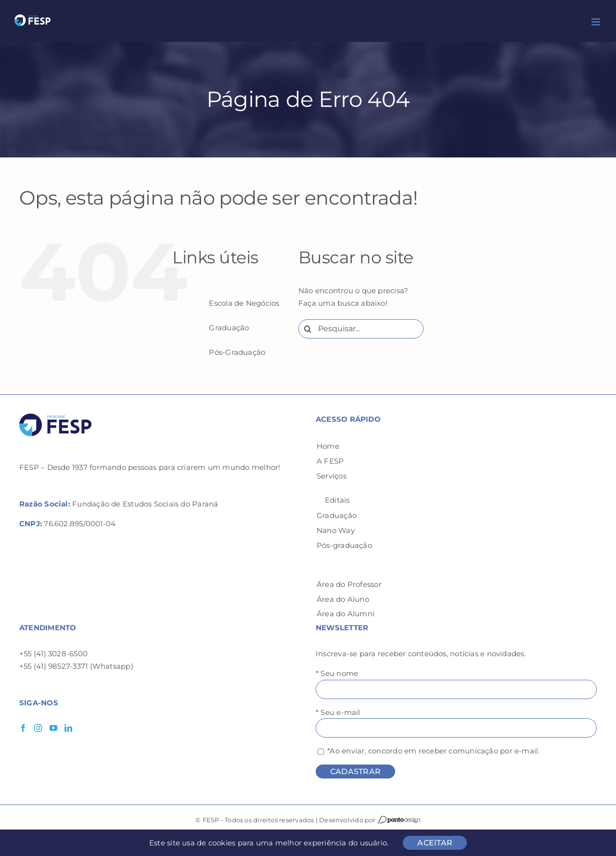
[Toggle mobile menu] (597, 22)
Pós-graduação (344, 545)
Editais (337, 500)
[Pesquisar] (308, 329)
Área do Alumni (346, 614)
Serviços (332, 476)
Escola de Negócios (244, 303)
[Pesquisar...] (361, 329)
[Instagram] (38, 728)
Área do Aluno (343, 599)
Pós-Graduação (237, 352)
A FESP (330, 461)
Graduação (229, 328)
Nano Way (336, 530)
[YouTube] (53, 728)
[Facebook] (23, 728)
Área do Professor (349, 584)
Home (328, 446)
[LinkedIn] (68, 728)
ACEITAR (435, 843)
